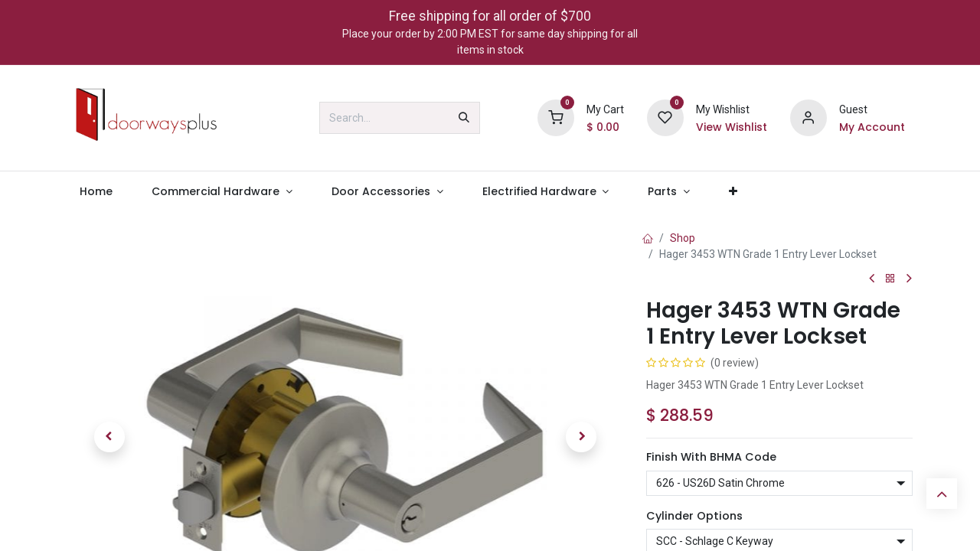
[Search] (464, 118)
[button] (109, 437)
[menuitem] (96, 192)
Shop (683, 238)
